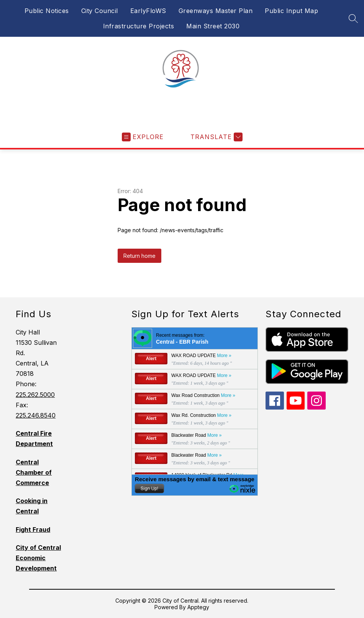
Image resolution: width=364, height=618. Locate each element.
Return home (139, 256)
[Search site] (353, 18)
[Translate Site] (216, 137)
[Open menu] (143, 137)
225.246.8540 (36, 415)
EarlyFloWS (148, 11)
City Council (100, 11)
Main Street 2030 (213, 26)
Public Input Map (291, 11)
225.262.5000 (35, 395)
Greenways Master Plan (216, 11)
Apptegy (198, 607)
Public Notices (47, 11)
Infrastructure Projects (139, 26)
